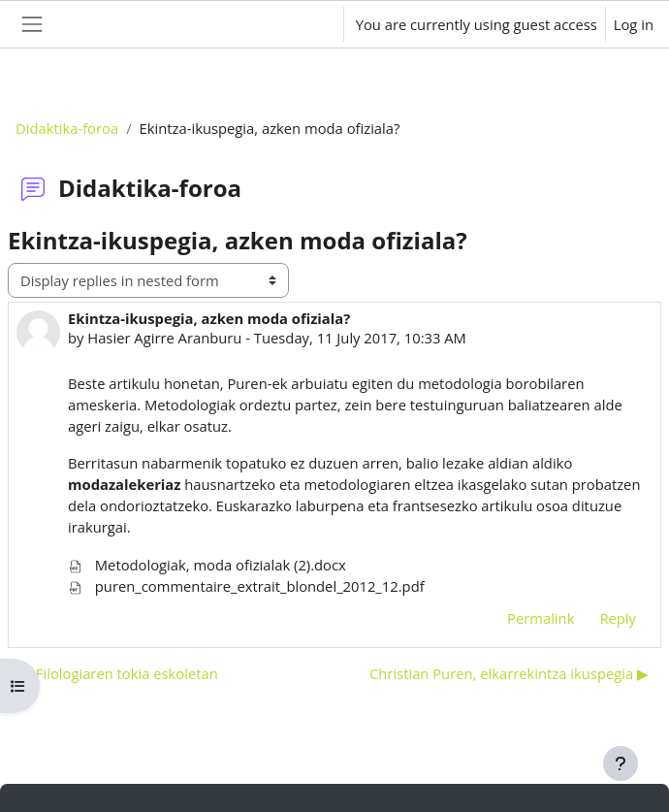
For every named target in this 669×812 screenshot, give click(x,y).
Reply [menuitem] (618, 618)
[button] (309, 24)
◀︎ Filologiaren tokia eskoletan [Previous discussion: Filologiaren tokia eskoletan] (119, 673)
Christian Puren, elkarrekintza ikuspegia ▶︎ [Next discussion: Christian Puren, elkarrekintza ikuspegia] (509, 673)
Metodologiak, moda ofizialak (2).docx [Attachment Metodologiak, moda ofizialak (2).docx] (207, 565)
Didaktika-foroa (67, 128)
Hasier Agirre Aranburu (164, 338)
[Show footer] (621, 763)
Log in (634, 24)
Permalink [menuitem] (541, 618)
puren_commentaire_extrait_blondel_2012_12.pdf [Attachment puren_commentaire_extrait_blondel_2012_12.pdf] (246, 586)
